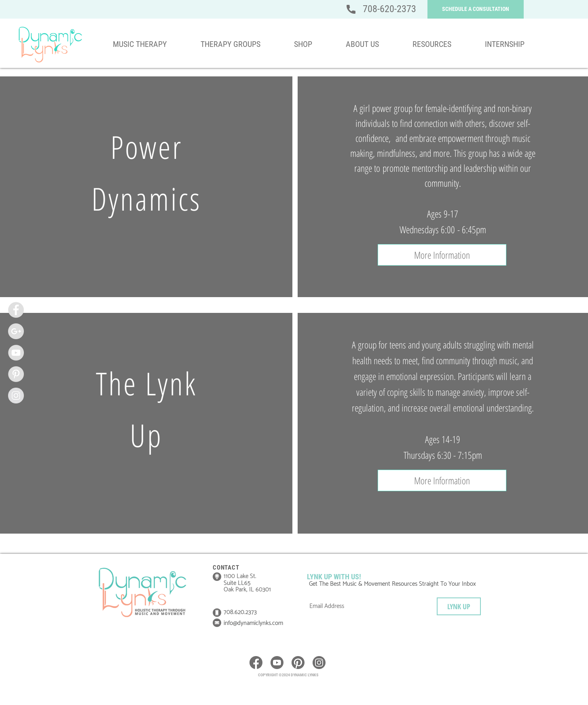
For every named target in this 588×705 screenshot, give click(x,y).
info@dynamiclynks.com (253, 623)
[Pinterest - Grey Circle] (16, 374)
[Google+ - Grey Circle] (16, 331)
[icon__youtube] (277, 663)
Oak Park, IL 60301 (247, 590)
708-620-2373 (389, 9)
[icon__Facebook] (256, 663)
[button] (476, 9)
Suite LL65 (238, 583)
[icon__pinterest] (298, 663)
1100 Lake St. (240, 576)
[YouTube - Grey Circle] (16, 353)
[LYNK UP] (459, 606)
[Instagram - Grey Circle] (16, 396)
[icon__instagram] (319, 663)
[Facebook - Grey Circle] (16, 310)
